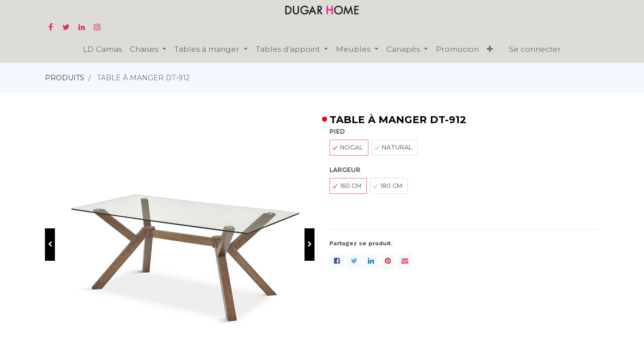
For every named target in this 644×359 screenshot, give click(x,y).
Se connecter (535, 49)
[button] (490, 49)
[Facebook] (337, 261)
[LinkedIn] (371, 261)
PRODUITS (65, 78)
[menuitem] (102, 49)
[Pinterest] (388, 261)
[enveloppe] (405, 261)
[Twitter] (354, 261)
